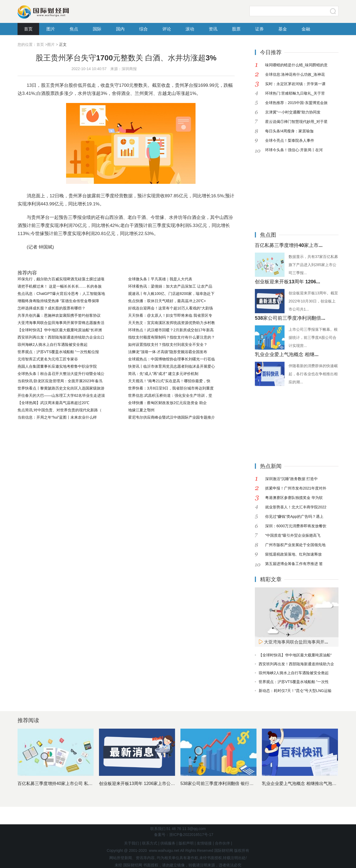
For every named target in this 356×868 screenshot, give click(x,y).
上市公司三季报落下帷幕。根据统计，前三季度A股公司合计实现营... (313, 337)
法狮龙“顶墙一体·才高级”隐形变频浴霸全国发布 (168, 352)
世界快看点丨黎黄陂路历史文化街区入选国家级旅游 (61, 388)
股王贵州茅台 (60, 261)
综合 (143, 29)
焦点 (74, 29)
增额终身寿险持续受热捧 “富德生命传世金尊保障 (58, 301)
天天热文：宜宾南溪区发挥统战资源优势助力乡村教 (172, 323)
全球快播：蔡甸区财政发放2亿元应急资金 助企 (167, 403)
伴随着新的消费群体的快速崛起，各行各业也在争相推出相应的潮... (313, 374)
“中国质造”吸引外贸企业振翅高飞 (293, 535)
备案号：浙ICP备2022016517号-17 (184, 835)
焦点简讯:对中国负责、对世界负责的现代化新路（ (60, 410)
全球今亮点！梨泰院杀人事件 (290, 140)
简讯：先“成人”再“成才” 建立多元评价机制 (163, 374)
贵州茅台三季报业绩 (96, 261)
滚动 (190, 29)
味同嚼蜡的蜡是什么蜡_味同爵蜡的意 (296, 65)
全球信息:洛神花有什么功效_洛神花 (295, 74)
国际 (97, 29)
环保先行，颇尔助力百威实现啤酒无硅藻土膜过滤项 (61, 279)
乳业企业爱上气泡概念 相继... (287, 354)
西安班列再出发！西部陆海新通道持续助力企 (296, 664)
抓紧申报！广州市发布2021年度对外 (296, 488)
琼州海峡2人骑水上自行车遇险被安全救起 (53, 345)
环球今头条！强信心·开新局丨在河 (294, 150)
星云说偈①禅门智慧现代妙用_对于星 (296, 122)
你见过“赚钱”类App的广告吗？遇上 (294, 516)
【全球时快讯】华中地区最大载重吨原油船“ (295, 655)
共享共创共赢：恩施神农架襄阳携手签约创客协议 (59, 315)
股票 (236, 29)
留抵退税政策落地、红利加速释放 (293, 554)
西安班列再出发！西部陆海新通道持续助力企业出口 (61, 337)
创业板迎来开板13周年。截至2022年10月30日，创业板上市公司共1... (313, 301)
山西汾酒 (127, 261)
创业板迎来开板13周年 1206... (287, 282)
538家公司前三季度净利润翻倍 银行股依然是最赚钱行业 (234, 783)
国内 (120, 29)
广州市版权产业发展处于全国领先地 (295, 545)
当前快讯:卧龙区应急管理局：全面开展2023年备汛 (60, 381)
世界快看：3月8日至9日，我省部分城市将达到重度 (171, 388)
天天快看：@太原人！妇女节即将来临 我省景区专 (170, 315)
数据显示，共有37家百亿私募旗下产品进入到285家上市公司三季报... (313, 265)
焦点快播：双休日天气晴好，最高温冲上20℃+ (167, 301)
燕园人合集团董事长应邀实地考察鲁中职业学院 (57, 366)
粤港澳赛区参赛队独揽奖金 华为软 (294, 498)
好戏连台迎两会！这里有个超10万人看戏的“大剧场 (170, 308)
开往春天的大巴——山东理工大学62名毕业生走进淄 (61, 395)
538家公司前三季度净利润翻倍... (290, 318)
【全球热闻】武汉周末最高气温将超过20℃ (53, 403)
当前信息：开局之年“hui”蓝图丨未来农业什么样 (57, 417)
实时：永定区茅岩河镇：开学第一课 (295, 84)
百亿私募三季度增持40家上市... (289, 245)
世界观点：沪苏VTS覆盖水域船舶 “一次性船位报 (58, 352)
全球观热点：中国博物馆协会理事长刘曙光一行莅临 (172, 359)
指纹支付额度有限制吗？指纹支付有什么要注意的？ (172, 337)
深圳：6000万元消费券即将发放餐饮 (296, 526)
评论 (167, 29)
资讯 (213, 29)
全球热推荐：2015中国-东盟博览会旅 (296, 103)
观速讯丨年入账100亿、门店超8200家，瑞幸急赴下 (171, 294)
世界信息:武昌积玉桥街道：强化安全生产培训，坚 (170, 395)
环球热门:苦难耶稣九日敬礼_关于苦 (295, 93)
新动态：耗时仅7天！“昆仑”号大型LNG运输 (295, 691)
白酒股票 (146, 261)
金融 (306, 29)
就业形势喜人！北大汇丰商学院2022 (296, 507)
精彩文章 (271, 579)
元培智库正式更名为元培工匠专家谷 (48, 359)
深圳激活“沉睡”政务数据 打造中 (291, 479)
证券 (259, 29)
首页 (28, 29)
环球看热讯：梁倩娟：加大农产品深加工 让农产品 (170, 286)
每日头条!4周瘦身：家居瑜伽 (289, 131)
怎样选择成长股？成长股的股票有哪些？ (52, 308)
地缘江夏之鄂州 (141, 410)
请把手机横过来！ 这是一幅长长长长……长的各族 (60, 286)
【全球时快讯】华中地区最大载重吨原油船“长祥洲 (60, 330)
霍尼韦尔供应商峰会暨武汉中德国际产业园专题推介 (172, 417)
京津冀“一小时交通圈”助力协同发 (293, 112)
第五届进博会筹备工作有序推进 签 (294, 564)
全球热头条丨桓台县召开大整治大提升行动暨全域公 (61, 374)
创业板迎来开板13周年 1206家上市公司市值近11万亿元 (152, 783)
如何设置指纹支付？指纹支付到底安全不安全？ (168, 345)
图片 (51, 29)
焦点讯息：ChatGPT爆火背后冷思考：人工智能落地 (61, 294)
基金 (283, 29)
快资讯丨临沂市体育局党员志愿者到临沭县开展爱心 (172, 366)
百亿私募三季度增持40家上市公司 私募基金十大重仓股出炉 (74, 783)
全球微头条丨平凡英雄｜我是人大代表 (160, 279)
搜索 (333, 11)
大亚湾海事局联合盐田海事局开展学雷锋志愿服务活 (61, 323)
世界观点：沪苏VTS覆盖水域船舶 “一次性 (294, 682)
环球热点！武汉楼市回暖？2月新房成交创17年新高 (171, 330)
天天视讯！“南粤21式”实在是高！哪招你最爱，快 (169, 381)
